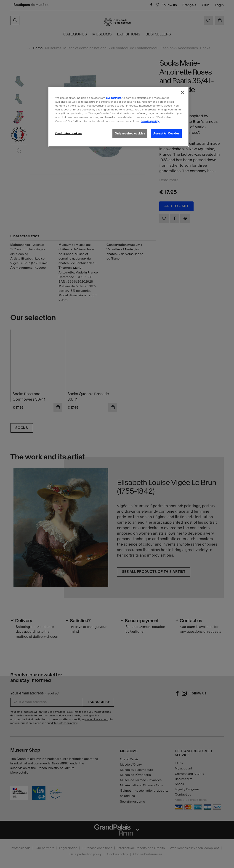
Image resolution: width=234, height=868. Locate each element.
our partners (114, 98)
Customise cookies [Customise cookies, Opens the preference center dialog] (69, 133)
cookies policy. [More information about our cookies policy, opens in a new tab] (150, 121)
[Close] (182, 92)
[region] (119, 117)
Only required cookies (130, 134)
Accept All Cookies (166, 134)
